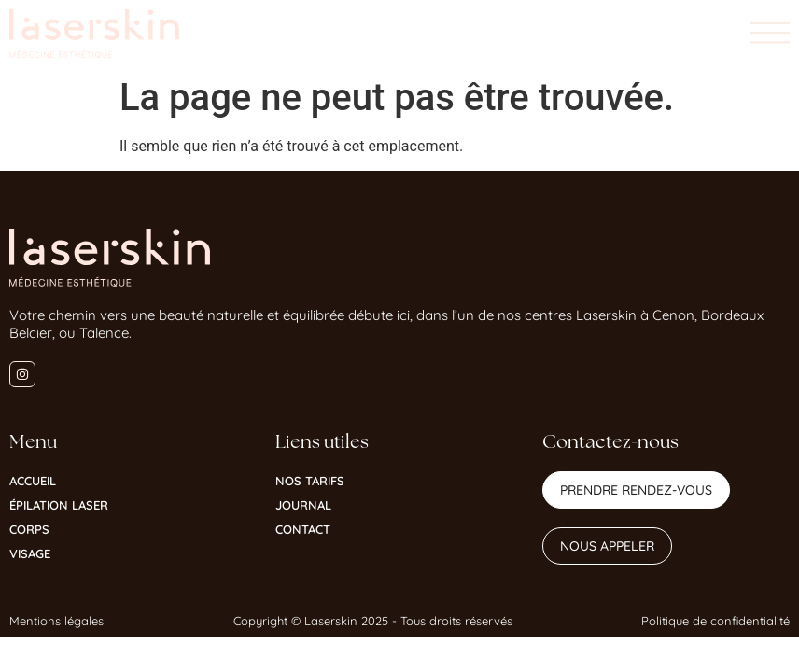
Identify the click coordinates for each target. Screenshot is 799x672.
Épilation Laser (59, 505)
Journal (303, 505)
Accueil (33, 481)
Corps (29, 529)
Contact (303, 529)
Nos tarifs (310, 481)
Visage (30, 553)
